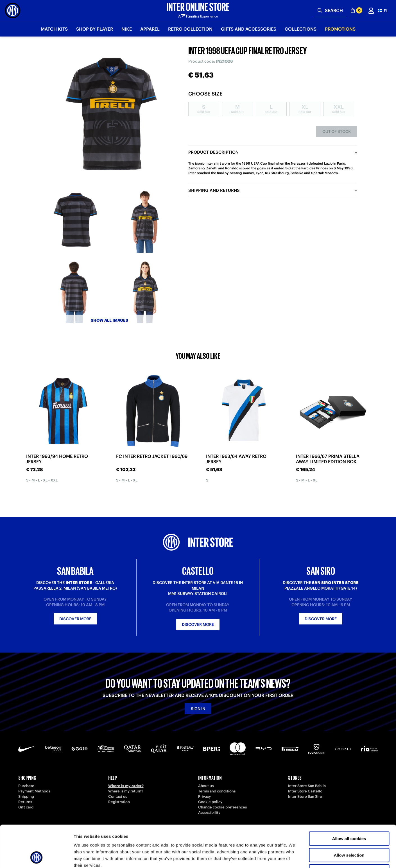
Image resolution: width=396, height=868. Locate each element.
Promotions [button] (340, 29)
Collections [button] (301, 29)
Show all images (109, 320)
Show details (295, 857)
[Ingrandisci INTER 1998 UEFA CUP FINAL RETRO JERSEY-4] (145, 291)
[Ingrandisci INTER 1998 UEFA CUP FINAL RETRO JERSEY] (110, 115)
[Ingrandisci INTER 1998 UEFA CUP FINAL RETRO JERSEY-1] (74, 221)
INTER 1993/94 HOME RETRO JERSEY (57, 459)
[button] (383, 11)
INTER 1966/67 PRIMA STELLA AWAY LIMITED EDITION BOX (328, 459)
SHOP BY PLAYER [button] (95, 29)
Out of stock (337, 131)
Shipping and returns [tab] (214, 190)
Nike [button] (127, 29)
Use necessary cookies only (349, 832)
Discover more (75, 619)
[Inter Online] (13, 11)
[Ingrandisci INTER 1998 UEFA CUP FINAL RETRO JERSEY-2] (145, 221)
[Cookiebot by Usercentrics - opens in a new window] (36, 857)
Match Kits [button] (54, 29)
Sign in (198, 709)
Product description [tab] (213, 152)
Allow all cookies (349, 799)
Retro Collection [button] (190, 29)
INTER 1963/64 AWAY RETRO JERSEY (236, 459)
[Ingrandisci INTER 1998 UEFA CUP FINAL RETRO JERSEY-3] (74, 291)
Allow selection (349, 816)
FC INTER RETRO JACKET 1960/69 (152, 456)
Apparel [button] (150, 29)
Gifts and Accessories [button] (249, 29)
